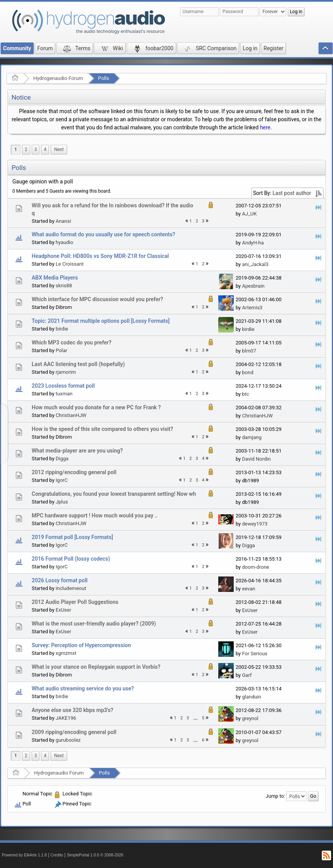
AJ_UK (249, 214)
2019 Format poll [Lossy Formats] (72, 537)
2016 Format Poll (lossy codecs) (71, 559)
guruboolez (68, 740)
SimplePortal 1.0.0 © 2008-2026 (95, 855)
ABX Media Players (55, 278)
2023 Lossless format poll (63, 386)
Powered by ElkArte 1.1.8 (24, 855)
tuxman (64, 394)
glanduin (251, 697)
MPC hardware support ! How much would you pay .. (95, 515)
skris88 (64, 286)
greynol (250, 718)
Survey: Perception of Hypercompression (81, 645)
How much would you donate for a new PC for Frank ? (96, 407)
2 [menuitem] (26, 149)
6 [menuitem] (203, 740)
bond (247, 372)
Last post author (292, 193)
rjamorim (66, 372)
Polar (61, 350)
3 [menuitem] (36, 149)
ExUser (63, 610)
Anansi (63, 221)
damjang (251, 437)
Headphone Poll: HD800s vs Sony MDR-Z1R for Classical (100, 256)
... (195, 718)
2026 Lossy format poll (60, 580)
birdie (62, 329)
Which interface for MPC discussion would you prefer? (97, 299)
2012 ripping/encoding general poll (74, 472)
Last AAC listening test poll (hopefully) (78, 364)
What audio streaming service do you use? (83, 688)
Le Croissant (70, 264)
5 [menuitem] (203, 718)
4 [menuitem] (45, 149)
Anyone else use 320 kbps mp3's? (72, 710)
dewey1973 (255, 524)
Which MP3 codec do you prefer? (71, 342)
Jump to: (275, 796)
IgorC (62, 480)
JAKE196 (66, 718)
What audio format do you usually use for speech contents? (103, 234)
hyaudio (64, 242)
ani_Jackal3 (255, 264)
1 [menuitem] (16, 149)
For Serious (255, 654)
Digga (62, 459)
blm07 (249, 351)
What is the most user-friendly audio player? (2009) (94, 624)
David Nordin (256, 459)
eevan (248, 589)
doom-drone (255, 567)
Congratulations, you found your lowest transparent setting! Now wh (114, 494)
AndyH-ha (253, 243)
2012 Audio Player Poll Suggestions (75, 602)
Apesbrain (253, 286)
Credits (57, 855)
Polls (104, 78)
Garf (247, 675)
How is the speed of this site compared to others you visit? (102, 429)
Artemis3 (252, 308)
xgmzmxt (66, 653)
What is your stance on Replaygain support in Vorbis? (96, 667)
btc (245, 394)
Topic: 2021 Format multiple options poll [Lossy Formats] (101, 321)
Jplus (62, 502)
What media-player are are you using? (77, 451)
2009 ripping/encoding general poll (74, 732)
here (265, 127)
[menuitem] (59, 150)
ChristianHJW (71, 415)
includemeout (71, 588)
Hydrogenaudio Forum (58, 78)
